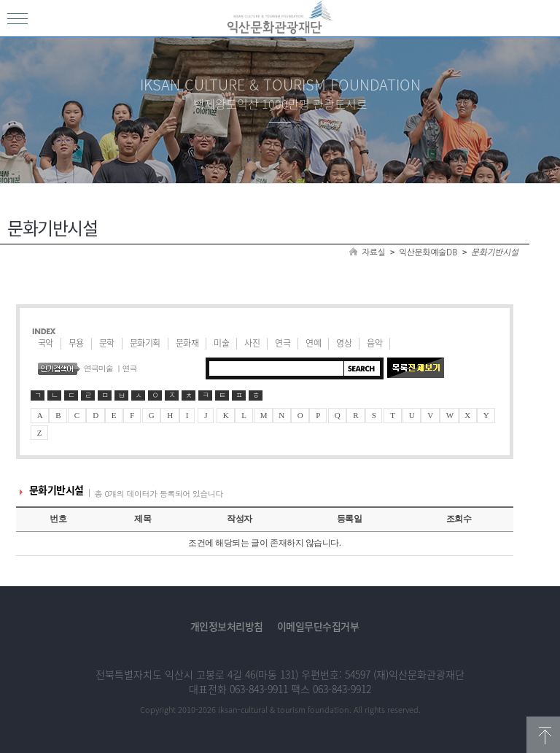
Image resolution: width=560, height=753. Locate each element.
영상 (344, 343)
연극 (283, 343)
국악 (46, 343)
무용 (76, 343)
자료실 (373, 252)
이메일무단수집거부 (318, 626)
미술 (221, 343)
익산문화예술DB (428, 252)
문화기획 (145, 343)
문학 (107, 343)
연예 (313, 343)
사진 (252, 343)
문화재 (187, 343)
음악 (374, 343)
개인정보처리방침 (227, 626)
